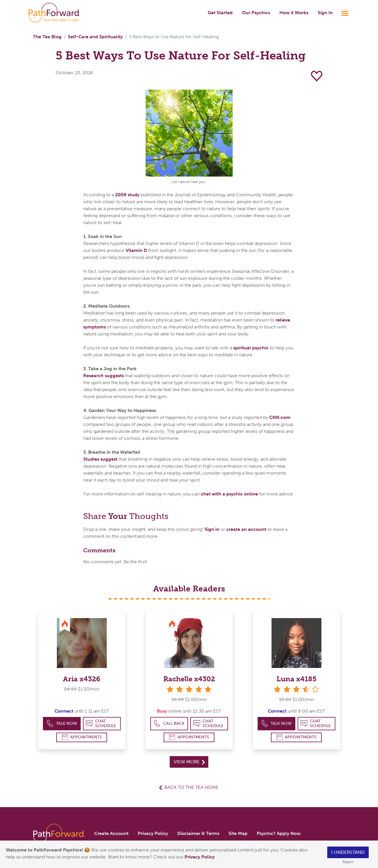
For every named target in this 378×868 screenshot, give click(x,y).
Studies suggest (100, 459)
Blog (47, 37)
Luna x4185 (296, 679)
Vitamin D (136, 250)
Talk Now (62, 723)
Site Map (238, 833)
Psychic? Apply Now (279, 833)
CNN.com (280, 417)
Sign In (325, 13)
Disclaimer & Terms (198, 833)
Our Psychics (256, 13)
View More (189, 762)
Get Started (220, 13)
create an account (246, 529)
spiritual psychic (251, 348)
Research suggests (104, 376)
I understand (348, 852)
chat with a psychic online (229, 494)
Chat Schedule (101, 723)
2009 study (127, 195)
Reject (348, 862)
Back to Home (191, 787)
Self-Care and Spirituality (95, 37)
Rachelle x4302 (189, 679)
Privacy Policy (200, 857)
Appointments (82, 737)
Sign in (212, 529)
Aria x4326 (82, 679)
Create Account (111, 833)
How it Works (294, 13)
